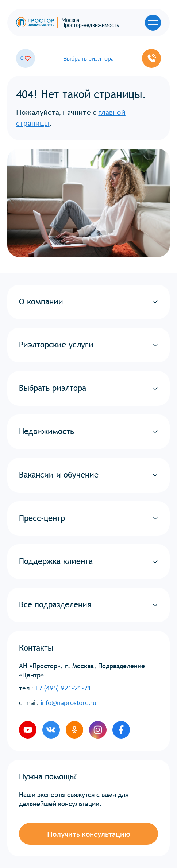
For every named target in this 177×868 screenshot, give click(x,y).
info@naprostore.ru (68, 702)
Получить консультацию (89, 834)
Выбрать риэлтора (89, 58)
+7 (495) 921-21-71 (63, 688)
